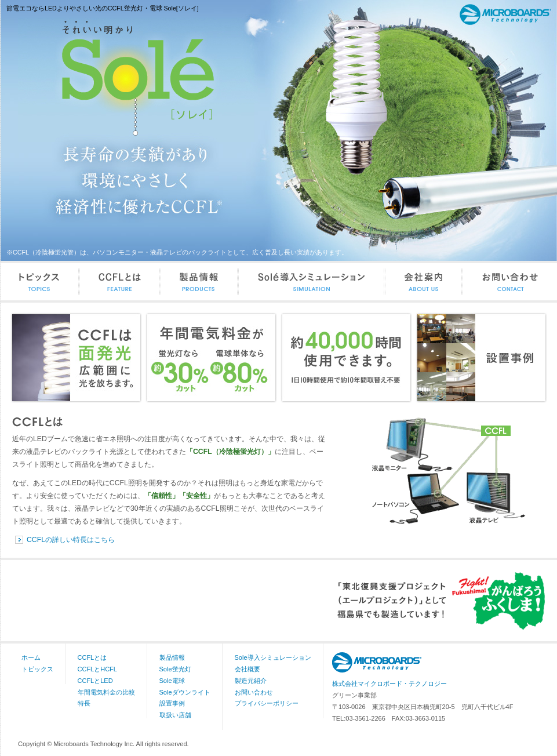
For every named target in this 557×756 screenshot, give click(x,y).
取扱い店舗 (175, 715)
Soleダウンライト (185, 692)
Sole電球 (172, 681)
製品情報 (200, 281)
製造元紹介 (251, 681)
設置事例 (172, 703)
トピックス (40, 281)
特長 (84, 703)
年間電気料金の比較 (106, 692)
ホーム (31, 657)
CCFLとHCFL (97, 669)
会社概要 (247, 669)
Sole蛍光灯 (175, 669)
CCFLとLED (95, 681)
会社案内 (424, 281)
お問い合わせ (510, 281)
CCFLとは (121, 281)
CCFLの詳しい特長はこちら (71, 540)
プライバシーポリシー (267, 703)
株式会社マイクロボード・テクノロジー (389, 684)
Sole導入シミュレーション (312, 281)
